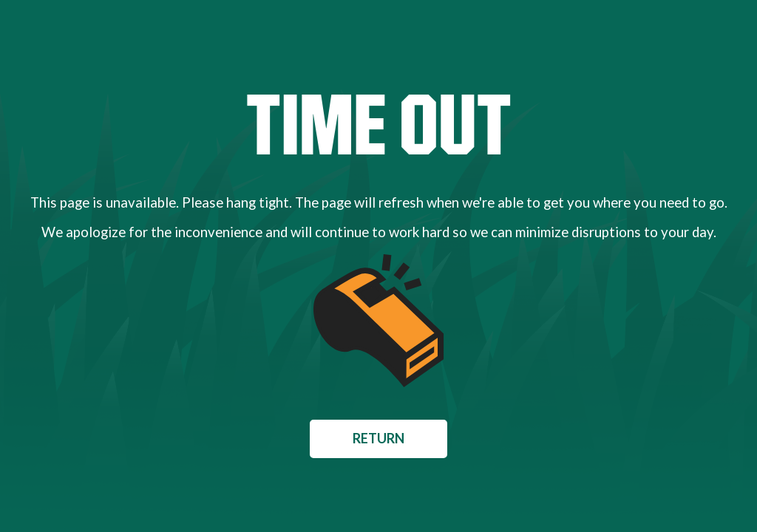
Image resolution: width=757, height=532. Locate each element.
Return (378, 438)
